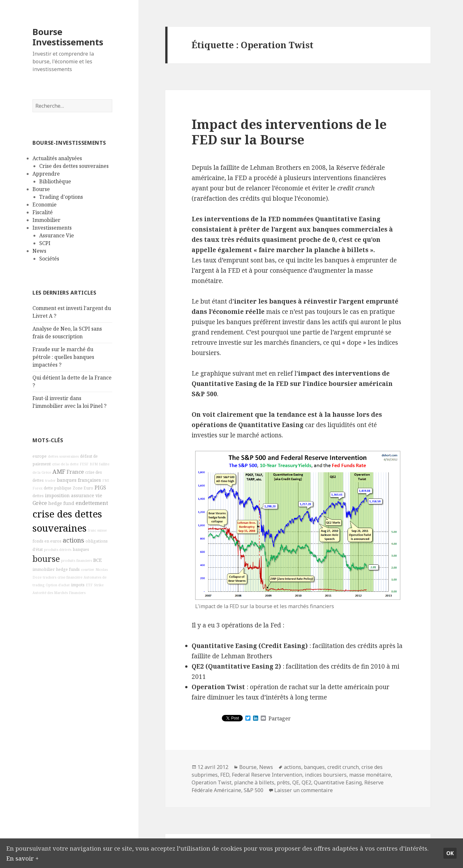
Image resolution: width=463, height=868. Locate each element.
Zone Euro (83, 488)
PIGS (100, 488)
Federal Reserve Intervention (267, 775)
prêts (283, 782)
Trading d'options (61, 197)
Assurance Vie (57, 235)
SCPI (45, 243)
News (39, 251)
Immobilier (46, 220)
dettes (38, 496)
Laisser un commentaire (304, 790)
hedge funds (68, 569)
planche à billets (254, 782)
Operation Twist (212, 782)
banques (81, 549)
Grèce (40, 503)
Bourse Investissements (68, 37)
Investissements (52, 228)
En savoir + (23, 858)
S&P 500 (254, 790)
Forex (37, 488)
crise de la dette (65, 464)
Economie (45, 205)
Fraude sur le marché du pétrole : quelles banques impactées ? (63, 357)
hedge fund (61, 503)
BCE (98, 560)
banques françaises (79, 480)
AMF (59, 471)
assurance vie (87, 495)
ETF (89, 585)
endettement (92, 503)
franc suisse (97, 530)
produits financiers (77, 561)
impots (78, 585)
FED (225, 775)
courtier (88, 570)
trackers (50, 577)
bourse (46, 559)
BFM (94, 464)
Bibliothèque (55, 181)
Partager (280, 718)
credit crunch (343, 767)
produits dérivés (58, 550)
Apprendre (46, 174)
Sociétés (49, 259)
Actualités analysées (57, 158)
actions (73, 540)
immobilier (44, 569)
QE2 (306, 782)
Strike (99, 585)
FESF (84, 464)
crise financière (70, 577)
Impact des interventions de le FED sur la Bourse (289, 132)
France (75, 472)
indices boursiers (326, 775)
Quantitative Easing (338, 782)
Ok (450, 853)
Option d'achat (58, 585)
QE (296, 782)
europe (40, 456)
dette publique (58, 488)
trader (50, 480)
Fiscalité (43, 212)
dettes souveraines (63, 456)
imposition (57, 495)
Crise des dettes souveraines (74, 166)
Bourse (41, 189)
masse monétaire (370, 775)
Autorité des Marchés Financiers (59, 593)
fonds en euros (47, 541)
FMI (106, 480)
